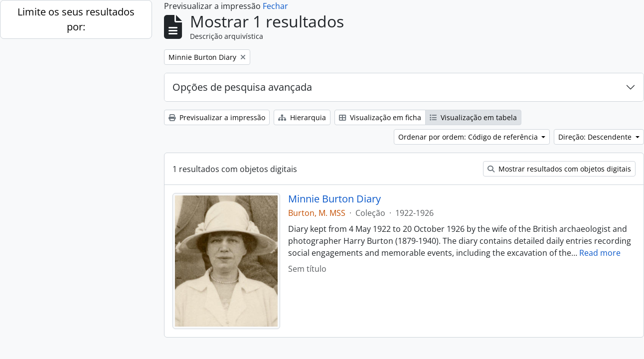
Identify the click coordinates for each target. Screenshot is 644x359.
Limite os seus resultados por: (76, 19)
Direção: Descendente (596, 137)
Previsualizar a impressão (217, 117)
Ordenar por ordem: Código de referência (469, 137)
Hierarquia (302, 117)
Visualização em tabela (473, 117)
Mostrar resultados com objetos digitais (559, 169)
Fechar (275, 6)
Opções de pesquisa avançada (242, 87)
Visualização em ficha (380, 117)
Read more (600, 253)
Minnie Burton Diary (334, 199)
